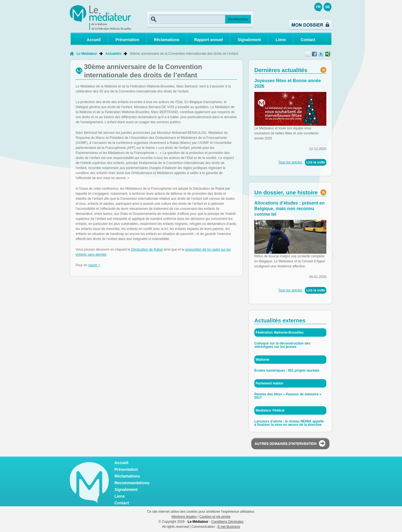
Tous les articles (291, 162)
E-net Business (229, 527)
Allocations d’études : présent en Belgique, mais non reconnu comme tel (289, 209)
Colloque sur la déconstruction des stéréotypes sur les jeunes (282, 345)
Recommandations (132, 483)
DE (328, 7)
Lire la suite (316, 162)
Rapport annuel (209, 40)
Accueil (94, 40)
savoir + (94, 265)
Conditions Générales (227, 522)
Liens (281, 40)
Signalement (249, 40)
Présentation (127, 40)
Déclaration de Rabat (147, 250)
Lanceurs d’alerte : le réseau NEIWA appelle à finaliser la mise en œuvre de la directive (289, 423)
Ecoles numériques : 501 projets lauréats (287, 370)
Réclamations (167, 40)
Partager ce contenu (328, 54)
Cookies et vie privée (215, 517)
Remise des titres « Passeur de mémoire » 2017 (288, 396)
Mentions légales (184, 517)
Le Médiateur (87, 54)
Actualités (113, 54)
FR (319, 7)
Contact (308, 40)
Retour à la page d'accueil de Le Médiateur (72, 54)
